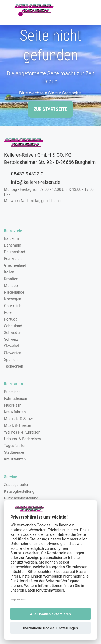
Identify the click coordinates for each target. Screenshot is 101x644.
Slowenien (13, 353)
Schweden (13, 333)
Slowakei (12, 346)
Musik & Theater (18, 425)
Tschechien (14, 366)
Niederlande (14, 292)
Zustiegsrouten (17, 485)
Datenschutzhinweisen (45, 590)
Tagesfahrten (15, 446)
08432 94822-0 (24, 174)
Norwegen (13, 299)
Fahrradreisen (15, 399)
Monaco (11, 286)
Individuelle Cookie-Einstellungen (50, 628)
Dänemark (13, 245)
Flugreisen (13, 405)
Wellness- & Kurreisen (22, 432)
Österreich (13, 306)
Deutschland (15, 252)
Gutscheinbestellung (21, 498)
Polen (9, 312)
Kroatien (11, 279)
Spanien (11, 360)
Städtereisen (15, 452)
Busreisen (12, 392)
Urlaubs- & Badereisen (22, 439)
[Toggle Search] (68, 9)
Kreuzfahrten (15, 412)
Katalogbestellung (19, 491)
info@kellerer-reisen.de (32, 182)
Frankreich (13, 259)
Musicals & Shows (19, 419)
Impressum (18, 599)
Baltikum (11, 238)
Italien (9, 272)
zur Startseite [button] (50, 109)
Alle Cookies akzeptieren (50, 614)
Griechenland (15, 265)
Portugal (11, 319)
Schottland (13, 326)
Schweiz (11, 339)
